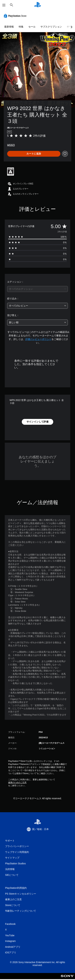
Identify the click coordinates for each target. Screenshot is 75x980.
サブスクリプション (51, 27)
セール (32, 27)
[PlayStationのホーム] (38, 5)
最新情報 (9, 27)
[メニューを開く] (4, 5)
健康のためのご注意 (17, 782)
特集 (21, 27)
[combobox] (37, 289)
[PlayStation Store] (16, 16)
